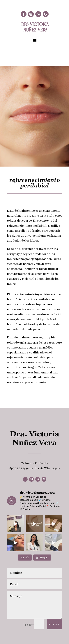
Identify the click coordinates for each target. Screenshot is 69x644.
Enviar (55, 624)
